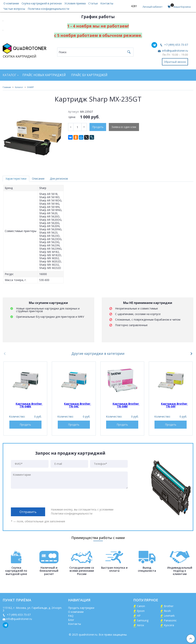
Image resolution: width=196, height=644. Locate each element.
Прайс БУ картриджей (89, 75)
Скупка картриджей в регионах (42, 3)
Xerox (140, 625)
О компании (11, 3)
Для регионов (59, 179)
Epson (141, 611)
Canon (141, 606)
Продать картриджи (81, 608)
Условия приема (75, 3)
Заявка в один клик (124, 127)
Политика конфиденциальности (48, 9)
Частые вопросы (14, 9)
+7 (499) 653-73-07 (176, 45)
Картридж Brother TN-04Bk (29, 405)
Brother (169, 606)
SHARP (30, 87)
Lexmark (169, 616)
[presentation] (40, 498)
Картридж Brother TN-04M (126, 405)
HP (139, 616)
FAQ (71, 616)
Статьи (93, 3)
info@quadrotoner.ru (175, 51)
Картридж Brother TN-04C (78, 405)
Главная (7, 87)
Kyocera (169, 625)
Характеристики (16, 179)
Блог (71, 620)
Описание (38, 179)
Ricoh (167, 611)
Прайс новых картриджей (44, 75)
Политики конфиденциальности (72, 513)
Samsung (143, 620)
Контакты (107, 3)
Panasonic (170, 620)
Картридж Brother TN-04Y (174, 405)
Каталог (9, 75)
